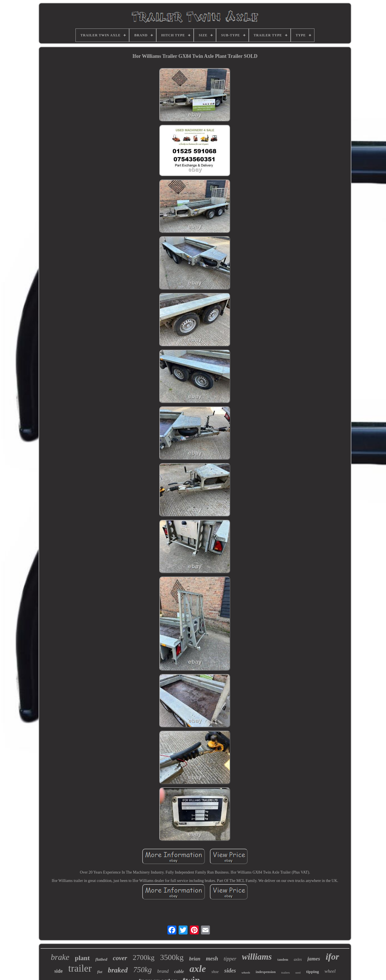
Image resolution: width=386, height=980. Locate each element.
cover (120, 958)
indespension (266, 972)
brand (163, 971)
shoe (215, 972)
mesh (212, 958)
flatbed (101, 959)
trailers (286, 972)
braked (118, 970)
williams (257, 957)
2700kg (144, 958)
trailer (80, 968)
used (298, 973)
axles (298, 959)
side (58, 971)
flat (100, 972)
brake (60, 957)
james (314, 959)
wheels (246, 972)
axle (198, 969)
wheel (330, 971)
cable (179, 971)
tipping (312, 972)
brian (195, 959)
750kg (143, 970)
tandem (283, 960)
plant (82, 958)
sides (230, 971)
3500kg (172, 957)
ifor (332, 957)
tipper (230, 959)
